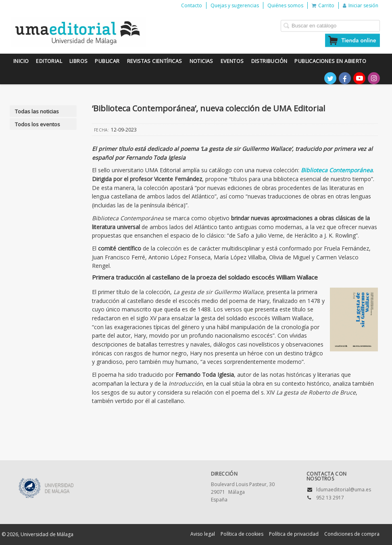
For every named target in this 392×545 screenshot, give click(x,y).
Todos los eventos (38, 124)
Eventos (232, 61)
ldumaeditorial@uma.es (344, 490)
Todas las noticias (37, 111)
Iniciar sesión (361, 5)
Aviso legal (203, 534)
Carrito (323, 5)
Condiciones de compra (352, 534)
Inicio (21, 61)
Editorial (49, 61)
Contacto (192, 5)
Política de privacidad (294, 534)
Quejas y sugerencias (235, 5)
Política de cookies (242, 534)
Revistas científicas (155, 61)
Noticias (201, 61)
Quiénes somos (285, 5)
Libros (78, 61)
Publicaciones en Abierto (330, 61)
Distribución (269, 61)
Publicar (107, 61)
